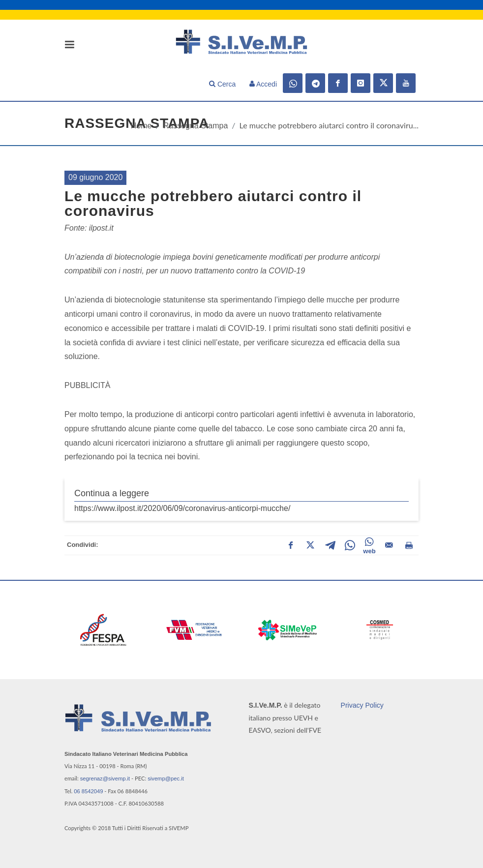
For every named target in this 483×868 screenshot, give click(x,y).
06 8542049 (88, 791)
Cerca (222, 84)
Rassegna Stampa (196, 126)
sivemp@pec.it (166, 778)
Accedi (263, 84)
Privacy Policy (362, 705)
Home (141, 126)
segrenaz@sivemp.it (105, 778)
